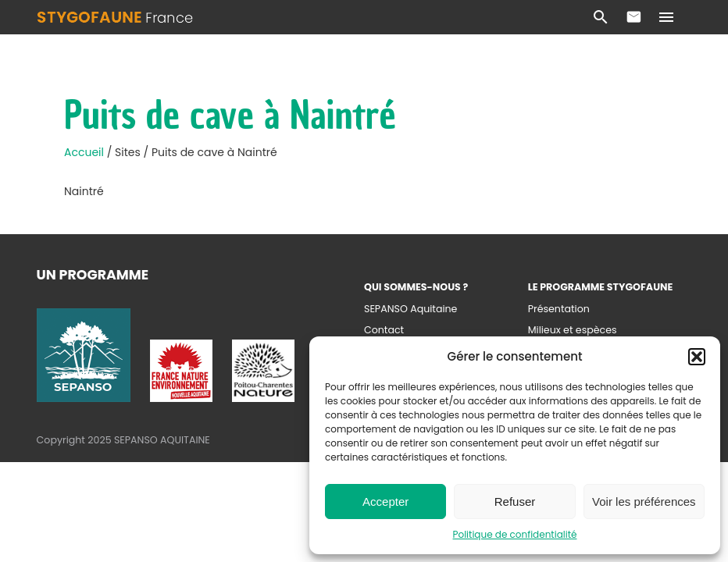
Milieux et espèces (573, 330)
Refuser (515, 502)
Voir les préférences (644, 502)
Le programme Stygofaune (601, 287)
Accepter (385, 502)
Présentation (559, 309)
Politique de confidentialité (515, 534)
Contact (633, 17)
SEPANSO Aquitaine (410, 309)
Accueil (86, 152)
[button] (697, 357)
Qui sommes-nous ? (416, 287)
